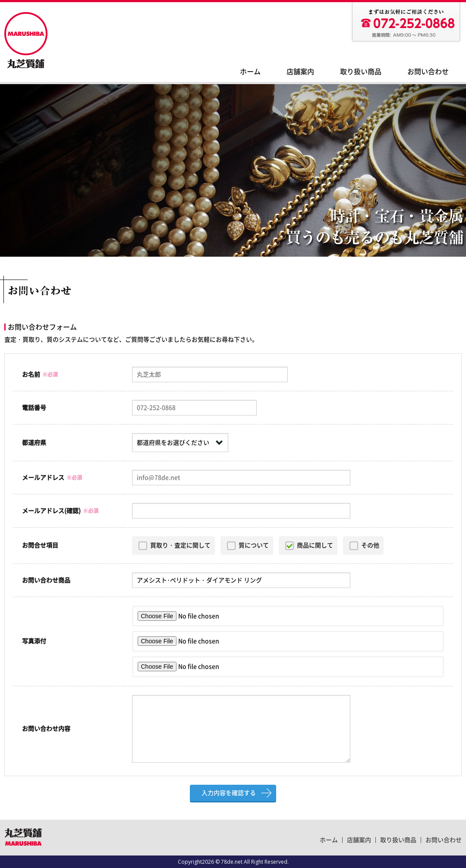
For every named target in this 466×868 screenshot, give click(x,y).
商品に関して (315, 545)
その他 (370, 545)
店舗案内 (300, 72)
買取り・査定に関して (180, 545)
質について (254, 545)
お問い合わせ (428, 72)
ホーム (250, 72)
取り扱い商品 (361, 72)
